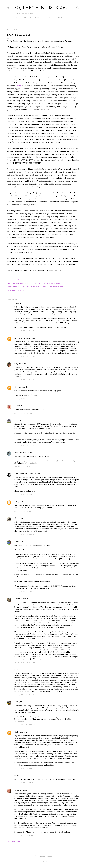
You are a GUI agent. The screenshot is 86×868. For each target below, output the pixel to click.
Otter (17, 669)
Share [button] (9, 280)
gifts (29, 283)
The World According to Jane (53, 287)
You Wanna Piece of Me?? (16, 290)
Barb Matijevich (21, 453)
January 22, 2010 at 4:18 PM (25, 836)
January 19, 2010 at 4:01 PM (25, 511)
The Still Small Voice (44, 18)
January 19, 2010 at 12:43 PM (25, 380)
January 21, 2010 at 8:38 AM (25, 769)
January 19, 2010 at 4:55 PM (24, 535)
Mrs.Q (17, 702)
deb (16, 406)
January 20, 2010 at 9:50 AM (25, 695)
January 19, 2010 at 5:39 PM (24, 592)
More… (60, 18)
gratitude (34, 283)
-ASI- (50, 861)
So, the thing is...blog (41, 7)
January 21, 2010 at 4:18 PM (24, 783)
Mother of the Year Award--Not (18, 287)
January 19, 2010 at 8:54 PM (25, 662)
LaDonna (18, 790)
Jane (40, 283)
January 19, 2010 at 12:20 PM (25, 331)
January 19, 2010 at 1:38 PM (24, 446)
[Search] (77, 7)
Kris (16, 303)
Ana (14, 283)
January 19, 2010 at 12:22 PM (25, 356)
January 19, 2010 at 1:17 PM (24, 413)
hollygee (18, 364)
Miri (16, 420)
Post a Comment (14, 841)
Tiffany (18, 86)
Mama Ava (19, 599)
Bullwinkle (19, 732)
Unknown (19, 387)
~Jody (17, 502)
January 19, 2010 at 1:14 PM (24, 399)
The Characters (23, 18)
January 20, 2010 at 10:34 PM (25, 725)
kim (16, 776)
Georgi (17, 518)
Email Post (17, 280)
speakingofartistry (22, 338)
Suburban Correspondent (25, 474)
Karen (17, 542)
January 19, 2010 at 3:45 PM (25, 495)
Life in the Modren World (51, 283)
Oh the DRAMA (36, 287)
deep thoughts (21, 283)
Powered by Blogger (43, 856)
